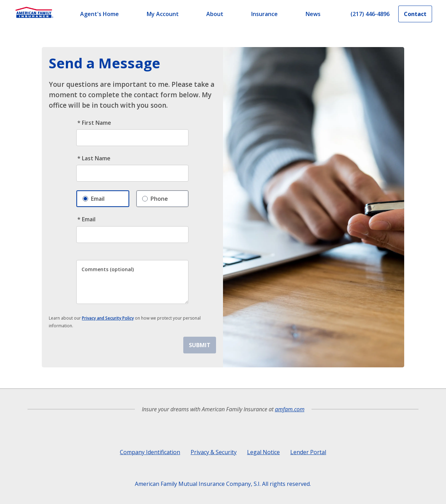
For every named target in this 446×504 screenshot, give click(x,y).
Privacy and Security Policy (108, 318)
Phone (155, 197)
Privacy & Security (214, 452)
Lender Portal (308, 452)
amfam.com (290, 409)
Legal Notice (263, 452)
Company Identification (150, 452)
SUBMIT (200, 345)
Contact (415, 14)
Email (94, 197)
